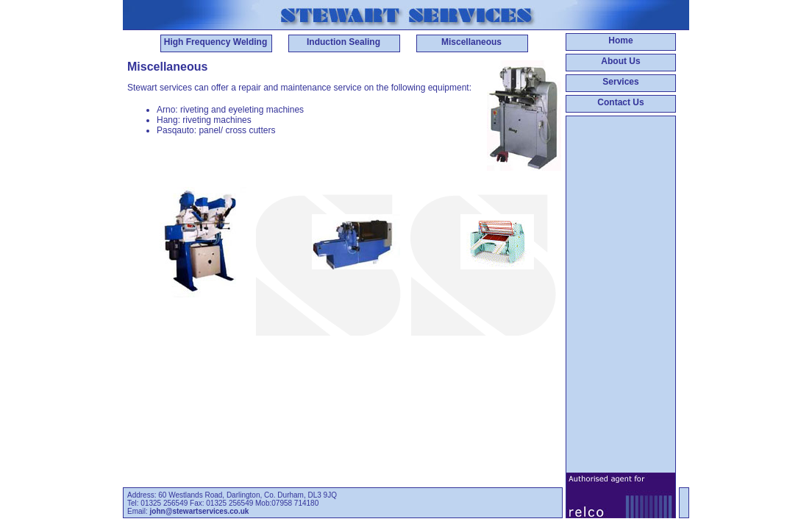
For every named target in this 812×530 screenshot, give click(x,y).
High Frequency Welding (216, 42)
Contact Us (620, 102)
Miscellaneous (471, 42)
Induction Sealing (343, 42)
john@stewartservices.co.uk (200, 511)
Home (620, 40)
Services (620, 82)
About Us (620, 61)
